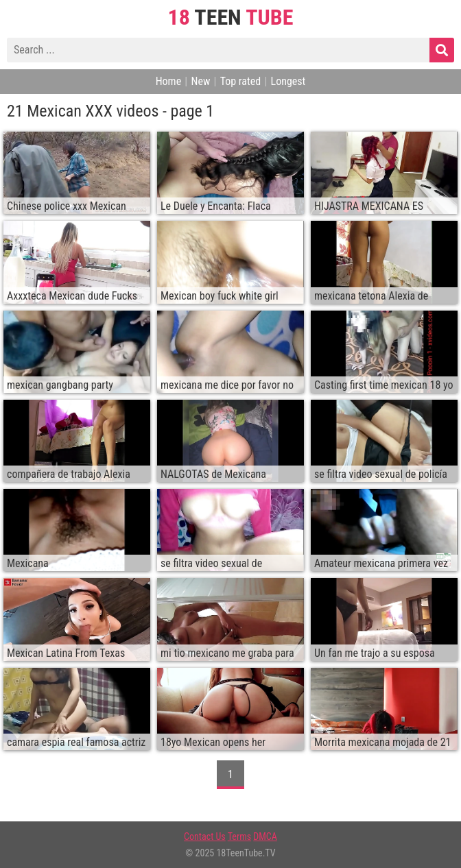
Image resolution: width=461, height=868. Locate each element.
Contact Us (205, 836)
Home (169, 81)
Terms (239, 836)
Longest (288, 81)
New (200, 81)
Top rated (241, 81)
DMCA (265, 836)
